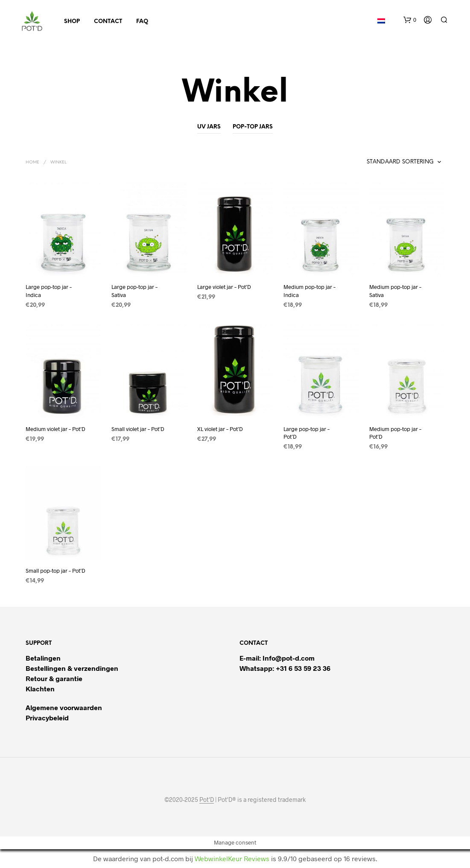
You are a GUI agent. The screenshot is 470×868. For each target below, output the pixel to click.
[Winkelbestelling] (380, 162)
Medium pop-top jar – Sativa (395, 291)
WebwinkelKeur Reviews (232, 858)
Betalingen (43, 658)
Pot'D (207, 800)
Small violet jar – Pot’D (138, 429)
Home (32, 162)
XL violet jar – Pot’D (220, 429)
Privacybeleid (47, 718)
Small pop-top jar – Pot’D (55, 571)
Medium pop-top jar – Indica (309, 291)
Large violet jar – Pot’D (224, 287)
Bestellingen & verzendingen (72, 668)
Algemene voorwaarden (64, 707)
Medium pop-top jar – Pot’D (395, 433)
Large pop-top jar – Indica (49, 291)
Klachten (40, 689)
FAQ (142, 22)
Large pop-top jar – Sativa (134, 291)
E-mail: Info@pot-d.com (277, 658)
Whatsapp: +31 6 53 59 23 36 (285, 668)
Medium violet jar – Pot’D (55, 429)
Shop (72, 22)
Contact (108, 22)
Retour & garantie (54, 678)
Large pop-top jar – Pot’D (307, 433)
